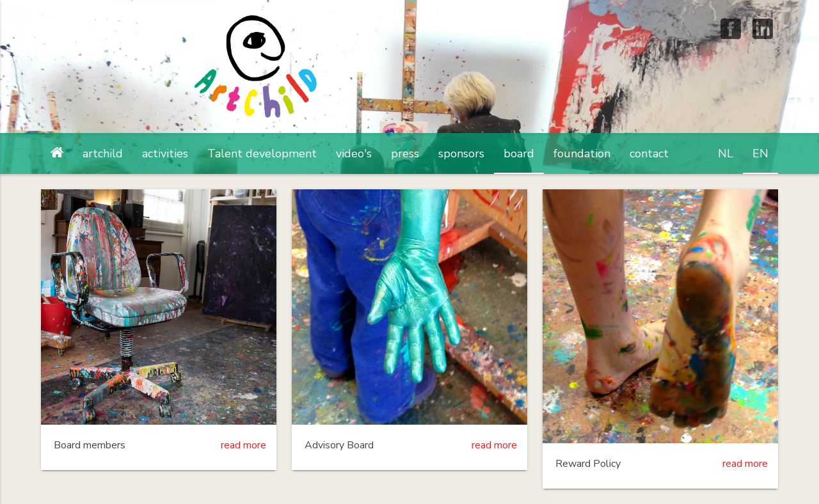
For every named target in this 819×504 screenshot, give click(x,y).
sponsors (461, 154)
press (405, 154)
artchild (103, 154)
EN (760, 154)
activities (165, 154)
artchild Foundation (409, 107)
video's (354, 154)
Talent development (262, 154)
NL (726, 154)
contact (649, 154)
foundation (582, 154)
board (519, 154)
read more (243, 445)
